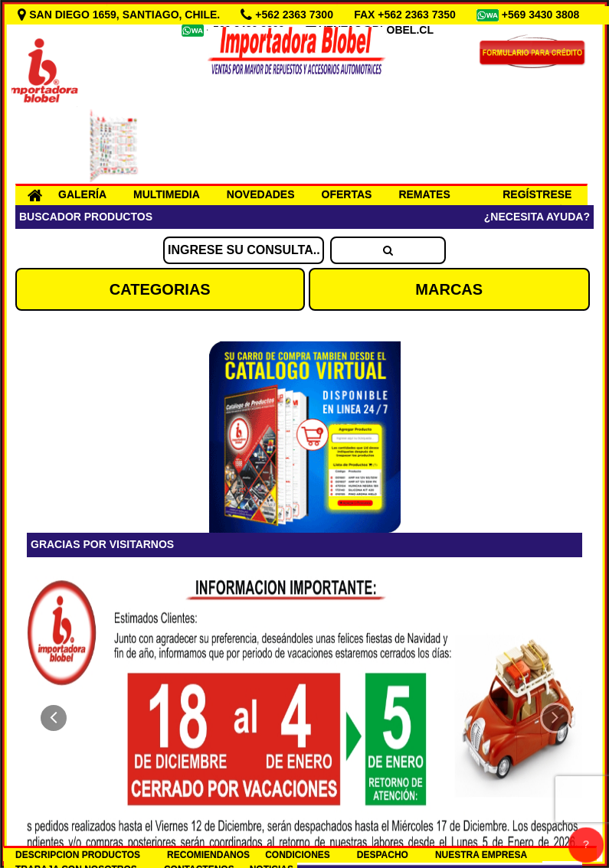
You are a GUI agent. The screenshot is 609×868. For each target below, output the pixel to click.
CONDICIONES (298, 855)
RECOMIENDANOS (208, 855)
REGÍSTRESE (537, 194)
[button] (54, 718)
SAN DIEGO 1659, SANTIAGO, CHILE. (120, 15)
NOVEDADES (261, 194)
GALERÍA (82, 194)
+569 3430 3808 (542, 15)
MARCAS (449, 289)
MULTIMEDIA (167, 194)
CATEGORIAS (160, 289)
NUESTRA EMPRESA (481, 855)
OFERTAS (347, 194)
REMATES (424, 194)
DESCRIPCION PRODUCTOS (78, 855)
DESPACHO (383, 855)
